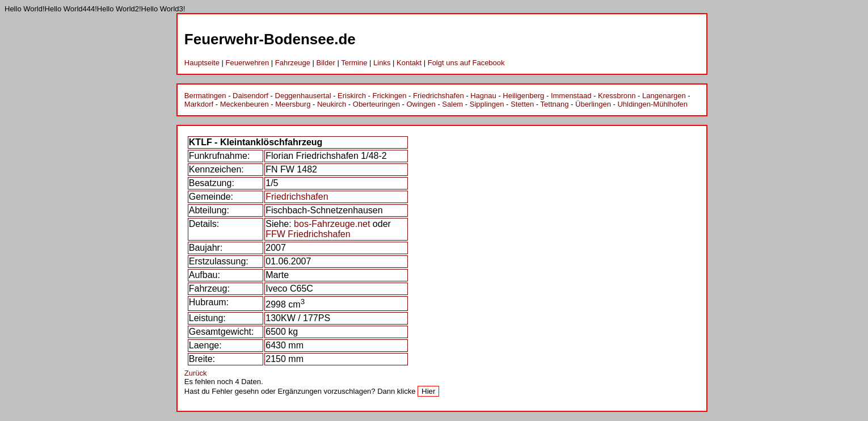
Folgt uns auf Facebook (466, 63)
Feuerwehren (248, 63)
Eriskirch (352, 96)
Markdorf (199, 104)
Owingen (421, 104)
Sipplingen (487, 104)
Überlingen (593, 104)
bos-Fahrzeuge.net (332, 224)
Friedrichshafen (439, 96)
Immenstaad (571, 96)
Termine (354, 63)
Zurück (196, 373)
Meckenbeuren (245, 104)
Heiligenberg (523, 96)
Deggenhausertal (303, 96)
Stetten (522, 104)
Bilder (326, 63)
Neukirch (332, 104)
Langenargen (664, 96)
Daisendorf (250, 96)
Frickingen (390, 96)
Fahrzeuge (293, 63)
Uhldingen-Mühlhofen (652, 104)
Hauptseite (202, 63)
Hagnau (483, 96)
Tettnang (555, 104)
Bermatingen (205, 96)
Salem (452, 104)
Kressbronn (617, 96)
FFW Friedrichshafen (308, 234)
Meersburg (293, 104)
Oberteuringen (376, 104)
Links (382, 63)
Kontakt (409, 63)
